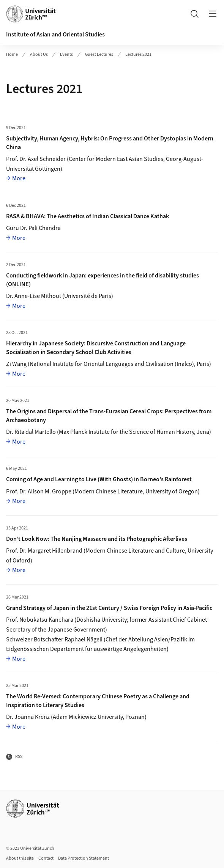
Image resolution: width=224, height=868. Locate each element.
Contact (46, 858)
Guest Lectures (99, 54)
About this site (20, 858)
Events (66, 54)
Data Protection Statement (84, 858)
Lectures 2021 (138, 54)
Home (12, 54)
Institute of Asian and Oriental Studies (55, 35)
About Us (39, 54)
